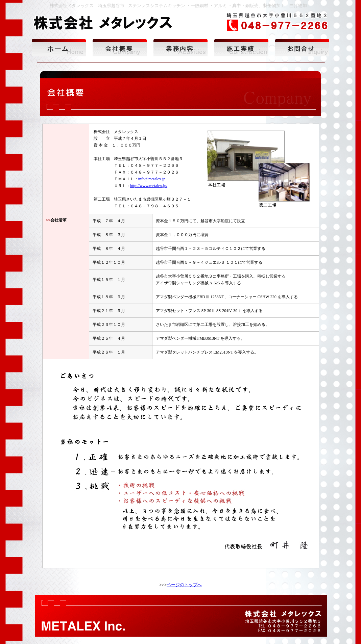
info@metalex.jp (152, 179)
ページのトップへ (184, 585)
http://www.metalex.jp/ (149, 186)
